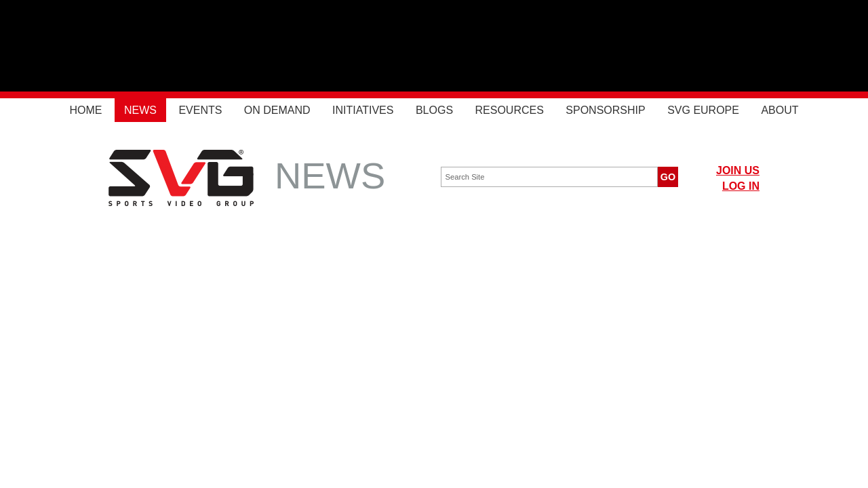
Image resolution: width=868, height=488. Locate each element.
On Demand (277, 110)
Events (200, 110)
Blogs (434, 110)
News (140, 110)
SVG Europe (703, 110)
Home (85, 110)
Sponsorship (605, 110)
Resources (510, 110)
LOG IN (741, 186)
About (780, 110)
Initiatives (363, 110)
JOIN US (738, 170)
